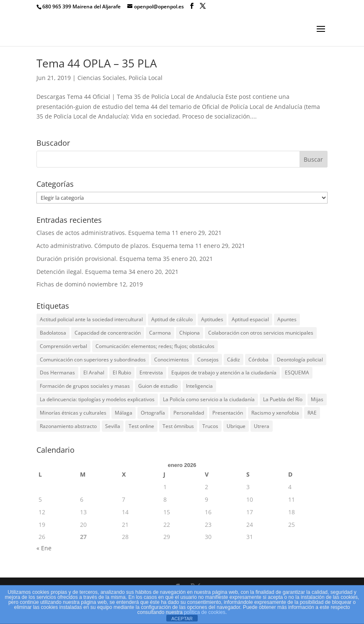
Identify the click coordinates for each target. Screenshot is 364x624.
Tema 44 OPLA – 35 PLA (97, 63)
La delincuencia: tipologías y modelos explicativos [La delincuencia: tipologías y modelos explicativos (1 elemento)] (97, 399)
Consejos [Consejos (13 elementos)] (208, 360)
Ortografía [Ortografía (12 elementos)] (153, 413)
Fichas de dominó (61, 284)
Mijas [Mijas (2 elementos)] (317, 399)
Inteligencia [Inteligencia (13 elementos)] (199, 386)
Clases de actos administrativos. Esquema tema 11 (107, 233)
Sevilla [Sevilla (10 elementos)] (113, 426)
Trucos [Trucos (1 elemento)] (210, 426)
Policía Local (146, 78)
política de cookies (205, 612)
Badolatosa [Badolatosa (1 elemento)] (53, 333)
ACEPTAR (182, 619)
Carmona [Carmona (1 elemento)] (160, 333)
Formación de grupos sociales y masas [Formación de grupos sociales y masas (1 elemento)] (85, 386)
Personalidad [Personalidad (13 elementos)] (189, 413)
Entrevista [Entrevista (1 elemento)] (151, 373)
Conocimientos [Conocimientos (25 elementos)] (172, 360)
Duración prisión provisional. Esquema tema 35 (103, 259)
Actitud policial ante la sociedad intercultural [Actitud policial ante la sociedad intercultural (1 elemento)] (91, 319)
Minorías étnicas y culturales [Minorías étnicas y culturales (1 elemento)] (73, 413)
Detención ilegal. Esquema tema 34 (86, 272)
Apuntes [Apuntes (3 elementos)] (287, 319)
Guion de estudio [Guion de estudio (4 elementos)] (158, 386)
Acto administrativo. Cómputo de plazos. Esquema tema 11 (119, 246)
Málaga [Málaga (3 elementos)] (124, 413)
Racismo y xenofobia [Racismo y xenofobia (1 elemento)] (275, 413)
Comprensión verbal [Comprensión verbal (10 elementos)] (63, 346)
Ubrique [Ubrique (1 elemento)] (236, 426)
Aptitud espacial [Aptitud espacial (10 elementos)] (250, 319)
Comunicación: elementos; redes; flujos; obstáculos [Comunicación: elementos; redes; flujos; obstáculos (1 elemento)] (155, 346)
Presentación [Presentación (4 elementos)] (228, 413)
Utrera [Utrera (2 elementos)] (262, 426)
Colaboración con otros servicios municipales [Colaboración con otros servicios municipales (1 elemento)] (261, 333)
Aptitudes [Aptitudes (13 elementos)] (212, 319)
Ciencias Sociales (101, 78)
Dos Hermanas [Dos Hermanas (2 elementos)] (57, 373)
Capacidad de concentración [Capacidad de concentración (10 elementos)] (108, 333)
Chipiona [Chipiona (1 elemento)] (190, 333)
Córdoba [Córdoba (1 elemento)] (258, 360)
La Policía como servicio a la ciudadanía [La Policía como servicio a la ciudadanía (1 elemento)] (209, 399)
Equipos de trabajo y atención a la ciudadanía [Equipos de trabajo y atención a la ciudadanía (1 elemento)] (224, 373)
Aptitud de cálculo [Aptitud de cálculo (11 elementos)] (172, 319)
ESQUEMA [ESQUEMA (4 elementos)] (297, 373)
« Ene (44, 548)
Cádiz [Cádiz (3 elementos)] (234, 360)
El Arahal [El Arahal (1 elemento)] (94, 373)
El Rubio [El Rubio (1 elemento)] (122, 373)
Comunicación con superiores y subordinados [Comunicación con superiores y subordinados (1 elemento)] (93, 360)
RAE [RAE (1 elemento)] (312, 413)
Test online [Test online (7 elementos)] (141, 426)
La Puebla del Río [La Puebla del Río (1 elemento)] (283, 399)
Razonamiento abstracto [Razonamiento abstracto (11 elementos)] (68, 426)
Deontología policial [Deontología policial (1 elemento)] (300, 360)
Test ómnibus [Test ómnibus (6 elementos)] (178, 426)
